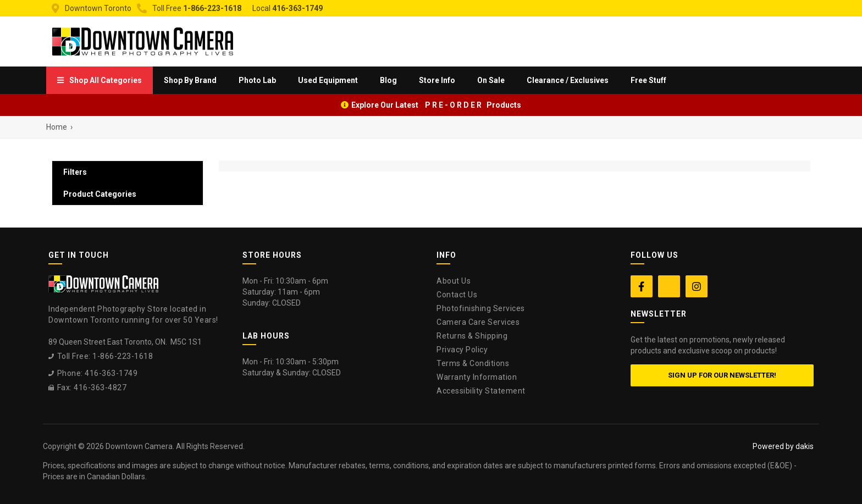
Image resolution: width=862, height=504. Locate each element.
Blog (388, 80)
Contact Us (457, 295)
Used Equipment (328, 80)
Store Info (437, 80)
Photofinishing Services (481, 308)
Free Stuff (648, 80)
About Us (454, 281)
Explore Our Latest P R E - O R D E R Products (436, 105)
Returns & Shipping (472, 336)
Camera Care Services (478, 322)
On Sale (491, 80)
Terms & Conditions (473, 363)
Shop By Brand (190, 80)
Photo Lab (257, 80)
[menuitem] (100, 80)
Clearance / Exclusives (568, 80)
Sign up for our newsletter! (722, 375)
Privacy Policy (462, 350)
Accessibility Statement (481, 391)
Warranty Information (477, 377)
